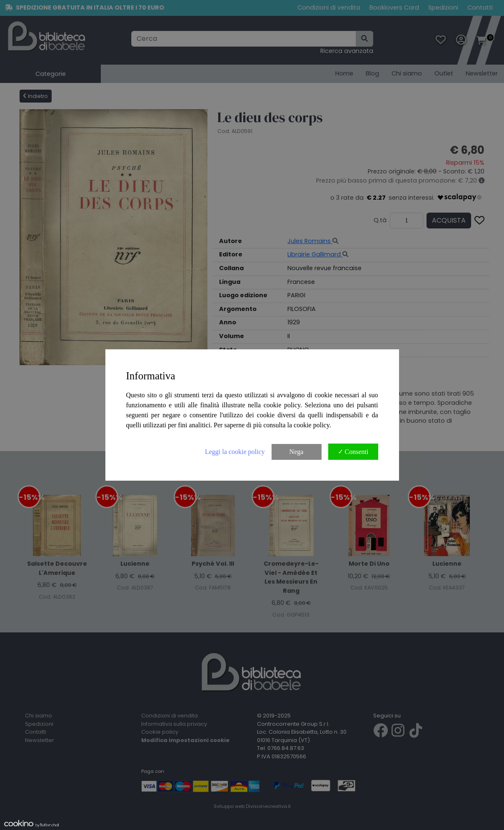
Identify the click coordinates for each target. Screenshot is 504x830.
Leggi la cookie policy (235, 452)
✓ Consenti (353, 452)
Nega (297, 452)
